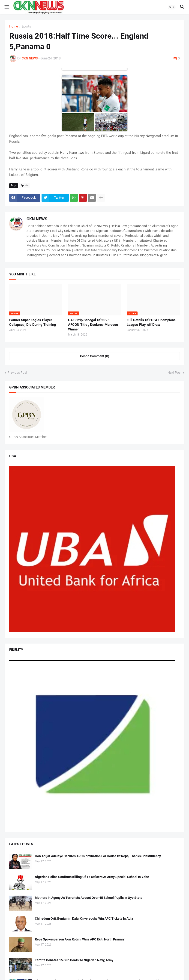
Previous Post (17, 373)
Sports (26, 26)
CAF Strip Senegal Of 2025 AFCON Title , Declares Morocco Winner (93, 325)
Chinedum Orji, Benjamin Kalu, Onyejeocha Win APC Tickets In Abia (84, 918)
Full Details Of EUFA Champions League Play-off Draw (151, 322)
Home (13, 26)
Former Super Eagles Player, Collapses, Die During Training (33, 322)
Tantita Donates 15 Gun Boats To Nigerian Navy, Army (74, 960)
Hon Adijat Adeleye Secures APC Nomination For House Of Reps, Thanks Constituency (98, 856)
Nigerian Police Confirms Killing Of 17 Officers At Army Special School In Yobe (92, 877)
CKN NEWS (37, 219)
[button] (6, 7)
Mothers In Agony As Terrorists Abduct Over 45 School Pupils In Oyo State (89, 898)
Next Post (175, 373)
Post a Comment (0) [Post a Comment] (95, 356)
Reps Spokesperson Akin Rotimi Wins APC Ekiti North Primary (80, 939)
